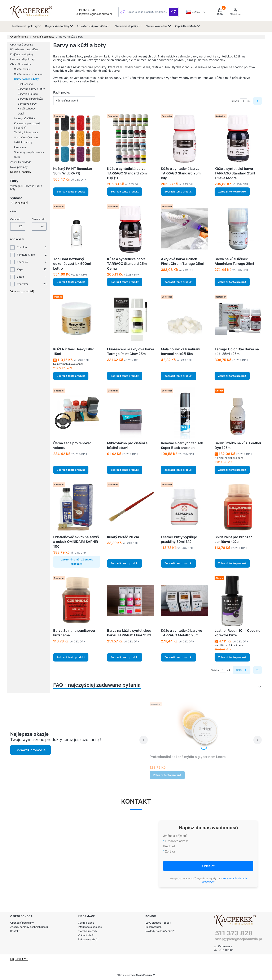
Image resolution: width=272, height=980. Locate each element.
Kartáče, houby (27, 109)
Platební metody (87, 931)
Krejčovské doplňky (22, 54)
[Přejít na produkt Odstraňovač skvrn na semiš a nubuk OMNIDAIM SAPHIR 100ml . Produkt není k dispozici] (77, 507)
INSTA (19, 959)
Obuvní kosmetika (44, 37)
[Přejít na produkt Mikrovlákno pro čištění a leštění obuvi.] (131, 413)
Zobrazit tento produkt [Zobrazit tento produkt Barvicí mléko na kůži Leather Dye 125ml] (232, 470)
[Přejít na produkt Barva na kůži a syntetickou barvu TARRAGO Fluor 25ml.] (131, 600)
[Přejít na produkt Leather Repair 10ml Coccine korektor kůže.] (238, 600)
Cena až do (39, 219)
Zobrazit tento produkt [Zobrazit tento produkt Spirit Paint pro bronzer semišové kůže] (232, 563)
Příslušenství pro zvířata (24, 49)
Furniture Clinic (26, 255)
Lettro (20, 277)
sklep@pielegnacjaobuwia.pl (94, 14)
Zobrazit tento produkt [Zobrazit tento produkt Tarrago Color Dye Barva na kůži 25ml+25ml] (232, 376)
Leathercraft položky (23, 59)
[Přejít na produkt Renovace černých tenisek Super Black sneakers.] (185, 413)
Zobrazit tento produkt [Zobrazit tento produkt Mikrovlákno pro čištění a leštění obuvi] (125, 470)
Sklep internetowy (135, 975)
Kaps (20, 269)
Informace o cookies (90, 927)
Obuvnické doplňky (22, 45)
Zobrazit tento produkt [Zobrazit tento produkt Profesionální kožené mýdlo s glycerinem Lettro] (167, 775)
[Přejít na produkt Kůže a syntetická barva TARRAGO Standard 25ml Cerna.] (131, 229)
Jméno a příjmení (175, 836)
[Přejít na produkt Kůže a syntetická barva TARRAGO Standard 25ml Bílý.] (185, 139)
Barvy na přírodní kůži (31, 99)
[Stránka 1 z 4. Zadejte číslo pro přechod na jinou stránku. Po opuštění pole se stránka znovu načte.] (244, 101)
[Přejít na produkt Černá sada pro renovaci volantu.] (77, 413)
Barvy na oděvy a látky (31, 89)
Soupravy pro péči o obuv (29, 152)
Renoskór (23, 284)
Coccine (22, 247)
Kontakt (15, 931)
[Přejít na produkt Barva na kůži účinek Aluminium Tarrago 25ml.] (238, 229)
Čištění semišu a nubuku (28, 74)
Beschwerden (153, 927)
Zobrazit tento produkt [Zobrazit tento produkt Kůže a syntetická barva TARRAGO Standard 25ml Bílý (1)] (125, 192)
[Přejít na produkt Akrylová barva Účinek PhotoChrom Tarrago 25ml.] (185, 229)
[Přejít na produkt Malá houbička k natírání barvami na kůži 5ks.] (185, 319)
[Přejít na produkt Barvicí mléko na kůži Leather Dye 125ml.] (238, 413)
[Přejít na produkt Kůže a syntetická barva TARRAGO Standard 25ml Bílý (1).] (131, 139)
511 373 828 (234, 933)
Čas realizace (86, 923)
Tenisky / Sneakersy (26, 132)
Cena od (15, 219)
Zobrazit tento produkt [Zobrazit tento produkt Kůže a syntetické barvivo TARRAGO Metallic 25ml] (179, 657)
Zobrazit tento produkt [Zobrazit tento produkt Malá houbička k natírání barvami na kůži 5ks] (179, 376)
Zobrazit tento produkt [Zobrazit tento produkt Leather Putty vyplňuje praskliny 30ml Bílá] (179, 563)
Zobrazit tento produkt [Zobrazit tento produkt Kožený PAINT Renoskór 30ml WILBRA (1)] (71, 192)
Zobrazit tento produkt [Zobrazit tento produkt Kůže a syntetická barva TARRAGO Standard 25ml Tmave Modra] (232, 192)
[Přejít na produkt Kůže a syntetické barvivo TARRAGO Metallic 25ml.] (185, 600)
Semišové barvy (27, 104)
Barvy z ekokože (28, 94)
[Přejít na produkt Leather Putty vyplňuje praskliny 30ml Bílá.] (185, 507)
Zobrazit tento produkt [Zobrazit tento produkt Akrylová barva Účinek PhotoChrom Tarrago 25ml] (179, 282)
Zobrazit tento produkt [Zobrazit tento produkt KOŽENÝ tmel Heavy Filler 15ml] (71, 376)
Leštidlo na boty (23, 142)
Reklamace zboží (88, 939)
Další (21, 114)
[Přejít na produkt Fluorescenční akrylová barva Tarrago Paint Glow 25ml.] (131, 319)
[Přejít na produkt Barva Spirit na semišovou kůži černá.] (77, 600)
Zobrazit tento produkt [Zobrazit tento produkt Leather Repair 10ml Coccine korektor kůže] (232, 657)
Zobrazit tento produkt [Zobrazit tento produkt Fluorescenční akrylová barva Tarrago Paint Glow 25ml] (125, 376)
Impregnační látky (25, 118)
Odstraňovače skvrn (26, 137)
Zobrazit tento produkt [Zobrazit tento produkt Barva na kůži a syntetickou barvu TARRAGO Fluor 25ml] (125, 657)
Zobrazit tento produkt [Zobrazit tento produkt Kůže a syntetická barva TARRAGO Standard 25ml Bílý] (179, 192)
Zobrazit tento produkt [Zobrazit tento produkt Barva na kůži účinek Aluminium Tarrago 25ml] (232, 282)
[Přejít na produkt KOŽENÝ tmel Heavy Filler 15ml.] (77, 319)
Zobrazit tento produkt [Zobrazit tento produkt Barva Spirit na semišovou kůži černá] (71, 657)
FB (12, 959)
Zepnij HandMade (21, 162)
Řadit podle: (62, 92)
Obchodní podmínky (22, 923)
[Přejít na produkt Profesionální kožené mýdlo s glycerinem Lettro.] (201, 727)
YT (26, 959)
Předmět (169, 846)
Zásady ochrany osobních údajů (29, 927)
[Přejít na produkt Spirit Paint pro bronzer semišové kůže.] (238, 507)
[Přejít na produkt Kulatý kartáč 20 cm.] (131, 507)
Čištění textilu (22, 69)
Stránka (235, 101)
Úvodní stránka (19, 37)
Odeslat (208, 866)
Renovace (20, 147)
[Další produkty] (242, 670)
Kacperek (23, 262)
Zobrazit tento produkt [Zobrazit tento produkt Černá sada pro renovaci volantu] (71, 470)
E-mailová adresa (177, 841)
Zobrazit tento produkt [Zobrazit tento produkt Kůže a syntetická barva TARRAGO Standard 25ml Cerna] (125, 282)
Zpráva (170, 851)
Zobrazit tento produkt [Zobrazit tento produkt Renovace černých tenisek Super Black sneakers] (179, 470)
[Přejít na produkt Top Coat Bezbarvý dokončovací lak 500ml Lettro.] (77, 229)
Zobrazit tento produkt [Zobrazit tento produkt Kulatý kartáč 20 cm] (125, 563)
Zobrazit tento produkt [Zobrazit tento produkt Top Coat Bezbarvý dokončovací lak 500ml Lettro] (71, 282)
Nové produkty (19, 167)
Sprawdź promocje (30, 750)
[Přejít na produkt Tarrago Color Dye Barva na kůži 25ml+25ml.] (238, 319)
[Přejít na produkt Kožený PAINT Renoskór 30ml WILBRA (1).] (77, 139)
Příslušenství (25, 84)
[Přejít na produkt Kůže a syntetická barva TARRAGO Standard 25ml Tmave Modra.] (238, 139)
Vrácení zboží (86, 935)
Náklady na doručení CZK (161, 931)
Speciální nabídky (21, 172)
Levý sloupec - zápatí (158, 923)
